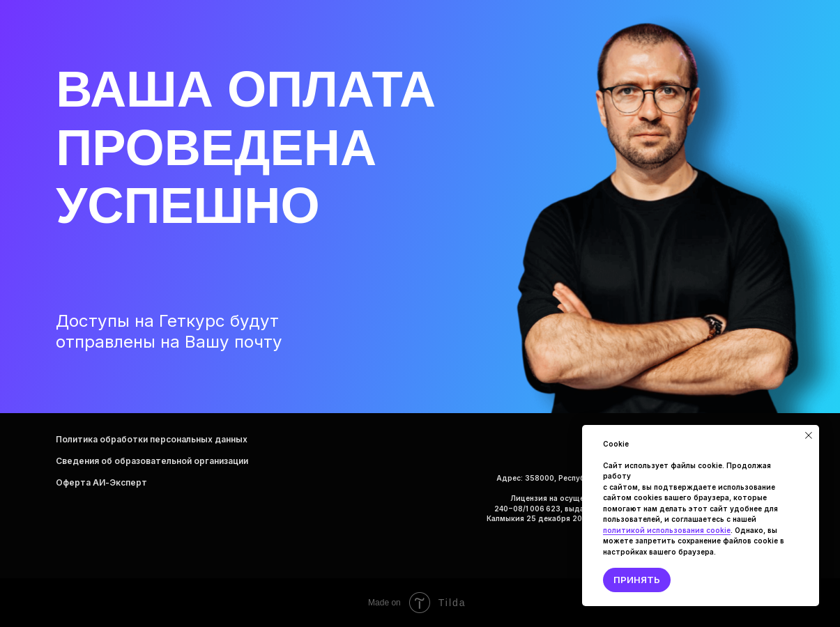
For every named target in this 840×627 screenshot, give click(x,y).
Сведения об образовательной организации (152, 461)
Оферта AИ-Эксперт (101, 482)
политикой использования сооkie (667, 530)
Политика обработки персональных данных (152, 439)
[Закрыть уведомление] (809, 435)
